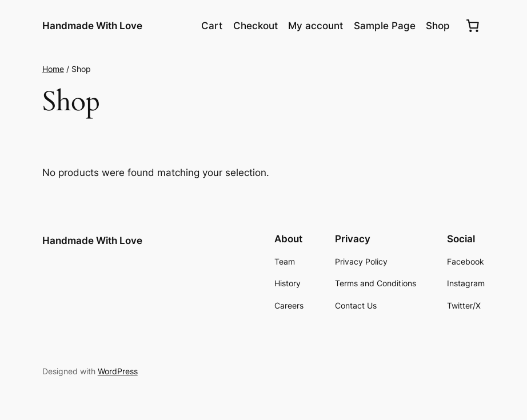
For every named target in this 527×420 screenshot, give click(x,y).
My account (316, 26)
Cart (212, 26)
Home (53, 69)
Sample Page (385, 26)
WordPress (118, 371)
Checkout (255, 26)
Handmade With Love (92, 25)
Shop (438, 26)
